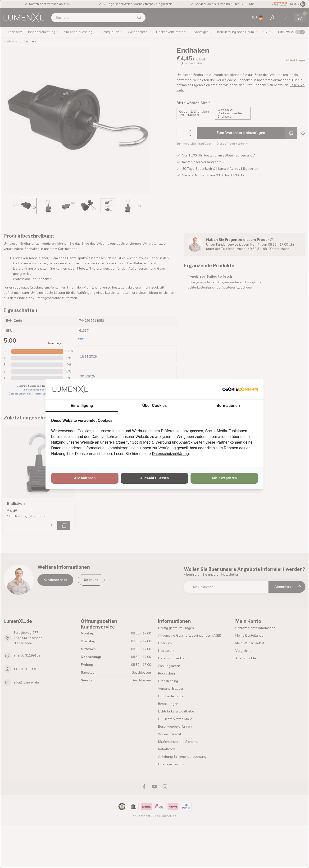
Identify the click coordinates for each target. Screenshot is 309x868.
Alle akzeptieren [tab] (224, 478)
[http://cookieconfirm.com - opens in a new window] (240, 389)
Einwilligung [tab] (82, 406)
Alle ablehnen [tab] (85, 478)
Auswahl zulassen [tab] (155, 478)
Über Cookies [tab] (154, 406)
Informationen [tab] (227, 406)
